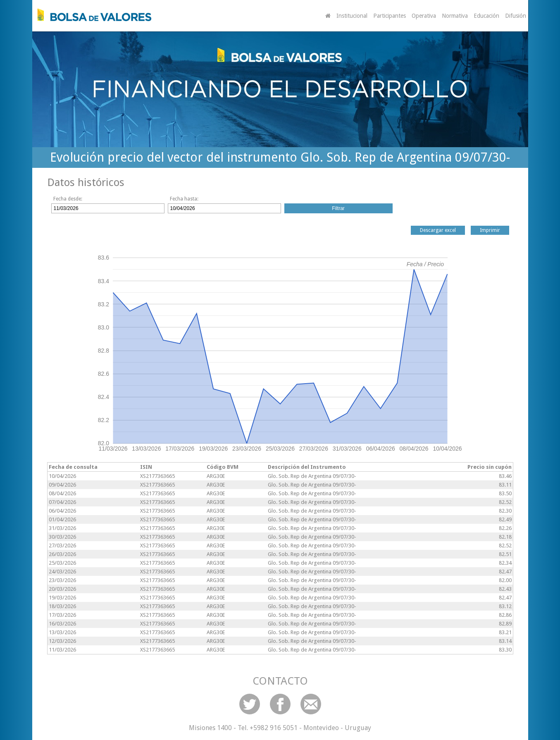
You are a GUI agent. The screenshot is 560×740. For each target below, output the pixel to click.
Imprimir (490, 230)
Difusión (516, 16)
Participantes (390, 16)
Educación (486, 16)
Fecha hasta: (184, 199)
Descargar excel (438, 230)
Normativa (455, 16)
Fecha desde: (68, 199)
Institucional (352, 16)
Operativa (424, 16)
